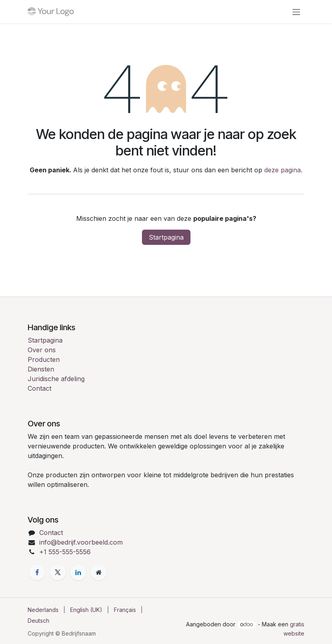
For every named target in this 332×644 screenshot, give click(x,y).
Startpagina (166, 237)
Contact (39, 388)
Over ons (42, 350)
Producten (44, 359)
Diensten (41, 369)
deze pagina (282, 170)
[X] (58, 572)
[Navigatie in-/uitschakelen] (296, 12)
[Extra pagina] (99, 572)
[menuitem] (43, 610)
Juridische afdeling (56, 379)
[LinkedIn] (78, 572)
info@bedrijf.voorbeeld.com (81, 542)
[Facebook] (37, 572)
